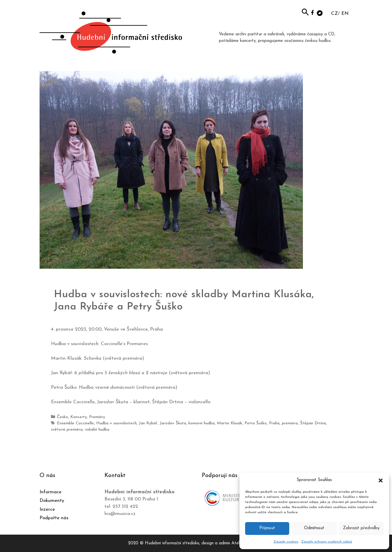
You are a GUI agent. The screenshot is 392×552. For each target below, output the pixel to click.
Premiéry (97, 417)
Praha (273, 423)
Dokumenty (52, 500)
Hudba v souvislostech (116, 423)
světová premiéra (67, 429)
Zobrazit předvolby (361, 528)
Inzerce (47, 509)
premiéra (289, 423)
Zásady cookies (286, 542)
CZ (334, 14)
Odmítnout (314, 528)
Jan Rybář (148, 423)
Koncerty (79, 417)
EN (345, 14)
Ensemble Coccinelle (75, 423)
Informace (51, 492)
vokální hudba (97, 429)
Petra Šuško (255, 423)
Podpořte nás (54, 518)
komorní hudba (201, 423)
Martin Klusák (229, 423)
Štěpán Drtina (312, 423)
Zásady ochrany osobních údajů (327, 542)
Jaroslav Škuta (173, 423)
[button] (381, 480)
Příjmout (267, 528)
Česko (62, 417)
